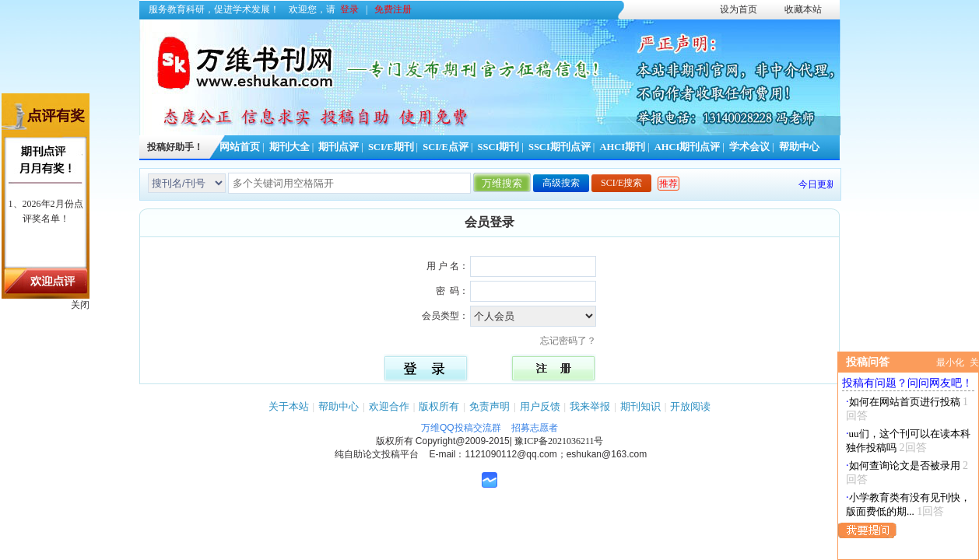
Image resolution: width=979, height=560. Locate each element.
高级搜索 (561, 183)
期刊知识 (640, 406)
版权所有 (439, 406)
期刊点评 (339, 147)
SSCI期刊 (499, 147)
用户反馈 (540, 406)
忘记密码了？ (573, 341)
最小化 (950, 362)
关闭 (80, 305)
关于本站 (289, 406)
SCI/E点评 (446, 147)
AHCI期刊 (622, 147)
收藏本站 (803, 9)
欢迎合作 (389, 406)
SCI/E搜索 (621, 183)
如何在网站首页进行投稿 (905, 402)
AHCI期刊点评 (688, 147)
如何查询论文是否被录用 (905, 465)
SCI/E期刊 (391, 147)
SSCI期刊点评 (560, 147)
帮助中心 (799, 147)
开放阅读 (690, 406)
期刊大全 (289, 147)
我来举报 (590, 406)
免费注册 (393, 9)
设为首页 (739, 9)
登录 (349, 9)
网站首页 (240, 147)
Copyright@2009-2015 (463, 441)
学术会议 (749, 147)
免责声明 (489, 406)
